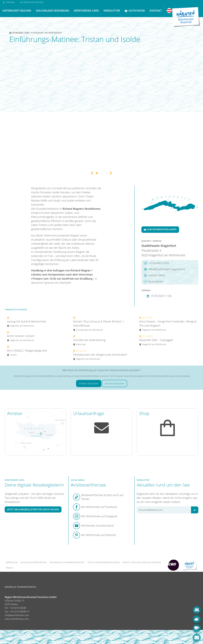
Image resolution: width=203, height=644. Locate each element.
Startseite (9, 2)
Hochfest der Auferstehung (89, 340)
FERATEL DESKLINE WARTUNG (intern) (142, 562)
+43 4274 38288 (18, 608)
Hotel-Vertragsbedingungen (104, 562)
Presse (9, 568)
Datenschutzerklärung (34, 562)
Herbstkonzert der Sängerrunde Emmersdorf (100, 355)
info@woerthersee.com (17, 615)
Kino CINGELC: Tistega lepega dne (27, 351)
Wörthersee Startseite (32, 2)
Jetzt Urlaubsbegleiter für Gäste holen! (33, 509)
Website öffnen (154, 275)
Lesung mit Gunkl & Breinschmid (27, 322)
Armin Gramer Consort (21, 336)
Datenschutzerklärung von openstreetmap (172, 376)
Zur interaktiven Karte (160, 229)
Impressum (12, 562)
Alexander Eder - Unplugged (156, 340)
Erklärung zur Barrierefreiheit (67, 562)
